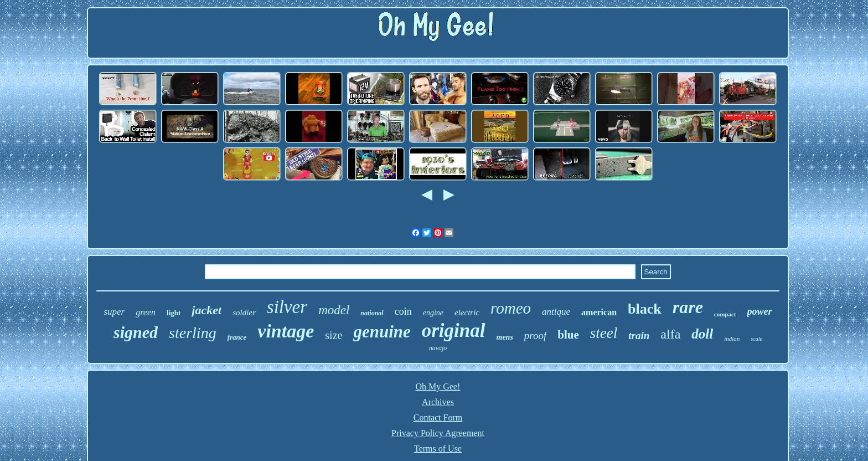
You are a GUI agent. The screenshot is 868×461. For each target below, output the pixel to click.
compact (725, 314)
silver (287, 307)
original (454, 331)
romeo (511, 308)
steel (604, 333)
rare (688, 307)
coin (403, 311)
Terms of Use (438, 449)
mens (505, 337)
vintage (286, 331)
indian (732, 339)
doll (702, 334)
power (760, 311)
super (114, 312)
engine (433, 313)
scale (756, 339)
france (237, 337)
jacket (206, 310)
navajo (438, 348)
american (599, 312)
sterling (193, 333)
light (174, 313)
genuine (382, 332)
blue (568, 335)
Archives (438, 402)
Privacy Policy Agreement (438, 433)
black (645, 309)
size (334, 335)
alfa (670, 334)
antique (556, 312)
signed (136, 332)
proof (535, 335)
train (639, 335)
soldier (244, 313)
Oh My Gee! (438, 386)
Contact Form (438, 418)
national (372, 313)
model (334, 310)
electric (467, 313)
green (146, 312)
